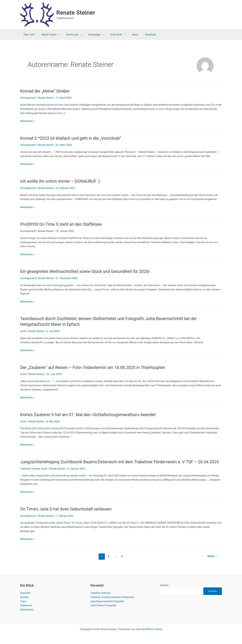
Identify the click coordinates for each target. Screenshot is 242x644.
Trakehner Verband (101, 593)
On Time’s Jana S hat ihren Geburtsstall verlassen (68, 515)
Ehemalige (90, 35)
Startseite (26, 593)
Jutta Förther (98, 605)
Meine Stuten (48, 35)
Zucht (23, 331)
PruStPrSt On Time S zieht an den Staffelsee (63, 224)
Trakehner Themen (31, 474)
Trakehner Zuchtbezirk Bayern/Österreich (113, 597)
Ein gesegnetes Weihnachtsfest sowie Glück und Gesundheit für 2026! (88, 271)
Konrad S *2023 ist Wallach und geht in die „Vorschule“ (73, 138)
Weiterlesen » (28, 121)
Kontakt (25, 597)
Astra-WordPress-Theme (149, 629)
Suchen (164, 585)
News (126, 35)
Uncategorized (28, 98)
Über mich (28, 35)
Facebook (140, 35)
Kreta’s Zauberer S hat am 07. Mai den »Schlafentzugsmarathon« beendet (91, 414)
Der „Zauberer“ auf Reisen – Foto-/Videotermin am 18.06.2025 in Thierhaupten (96, 367)
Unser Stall (110, 35)
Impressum (26, 605)
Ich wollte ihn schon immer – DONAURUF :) (62, 181)
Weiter (212, 562)
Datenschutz (27, 610)
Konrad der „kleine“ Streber (46, 91)
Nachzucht (70, 35)
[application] (56, 35)
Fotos (23, 601)
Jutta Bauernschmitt (102, 601)
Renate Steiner (76, 13)
